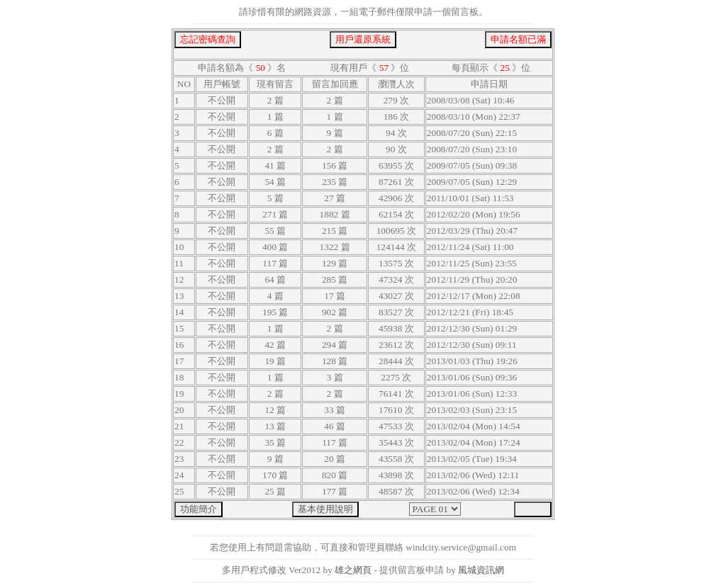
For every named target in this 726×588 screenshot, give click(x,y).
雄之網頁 (353, 570)
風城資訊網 (481, 570)
